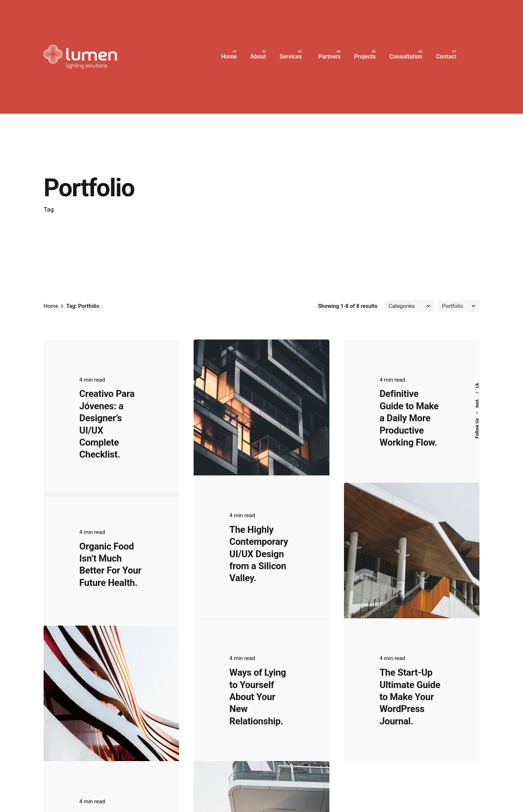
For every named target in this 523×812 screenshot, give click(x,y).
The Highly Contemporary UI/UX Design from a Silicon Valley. (259, 554)
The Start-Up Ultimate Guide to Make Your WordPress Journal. (410, 640)
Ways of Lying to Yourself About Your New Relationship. (258, 640)
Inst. (477, 403)
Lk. (477, 385)
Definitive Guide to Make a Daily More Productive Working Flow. (409, 418)
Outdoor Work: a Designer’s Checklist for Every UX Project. (109, 727)
